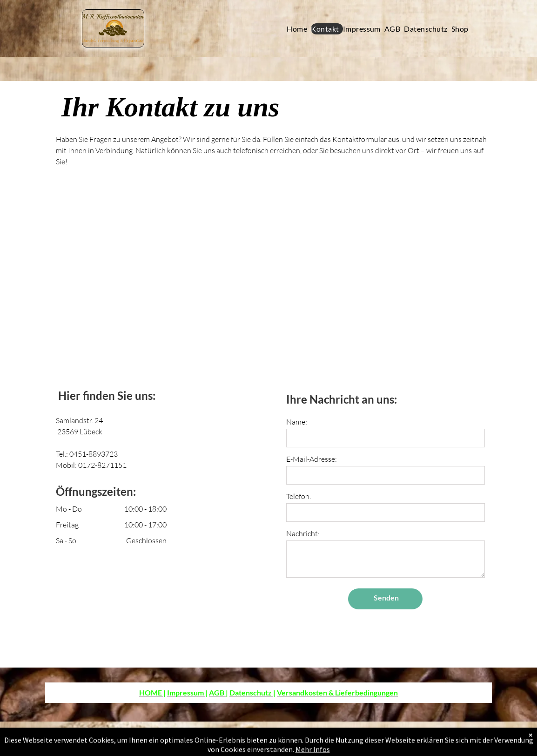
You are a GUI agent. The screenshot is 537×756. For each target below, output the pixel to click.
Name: (297, 422)
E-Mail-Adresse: (312, 459)
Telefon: (299, 496)
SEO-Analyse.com (84, 739)
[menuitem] (299, 29)
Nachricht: (303, 533)
